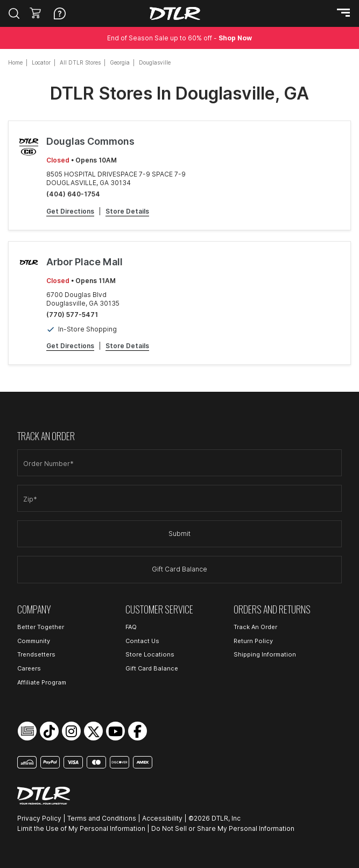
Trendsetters (36, 654)
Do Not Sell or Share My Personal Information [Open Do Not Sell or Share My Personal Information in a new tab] (223, 828)
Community (34, 641)
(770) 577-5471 (72, 315)
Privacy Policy (39, 818)
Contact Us (142, 641)
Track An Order (255, 627)
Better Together (41, 627)
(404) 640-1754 (73, 194)
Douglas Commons (90, 141)
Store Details (127, 211)
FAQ (131, 627)
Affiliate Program (42, 682)
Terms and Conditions (102, 818)
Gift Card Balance (179, 569)
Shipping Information (265, 654)
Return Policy (253, 641)
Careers (29, 668)
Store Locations (150, 654)
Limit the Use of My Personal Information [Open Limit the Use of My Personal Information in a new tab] (81, 828)
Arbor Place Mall (85, 262)
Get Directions (70, 211)
